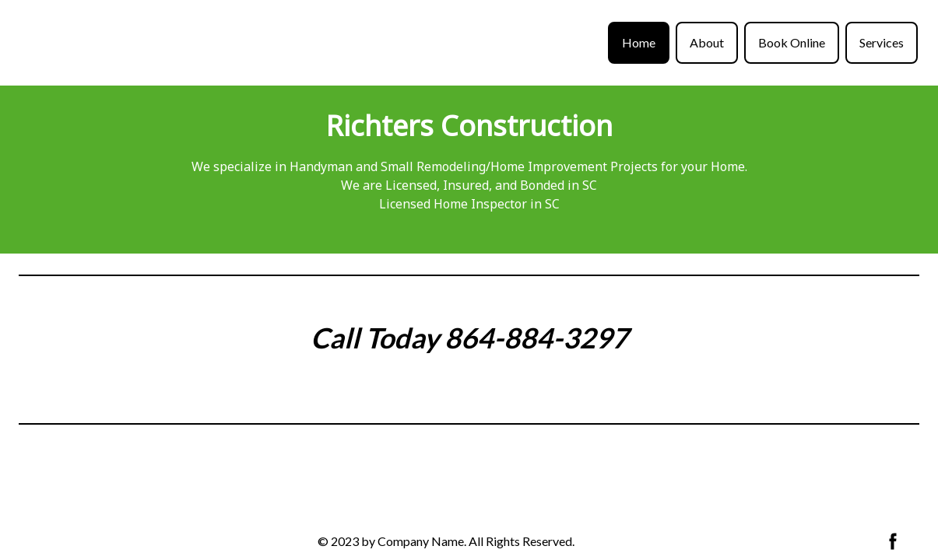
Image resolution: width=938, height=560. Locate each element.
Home (639, 42)
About (707, 42)
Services (882, 42)
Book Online (792, 42)
